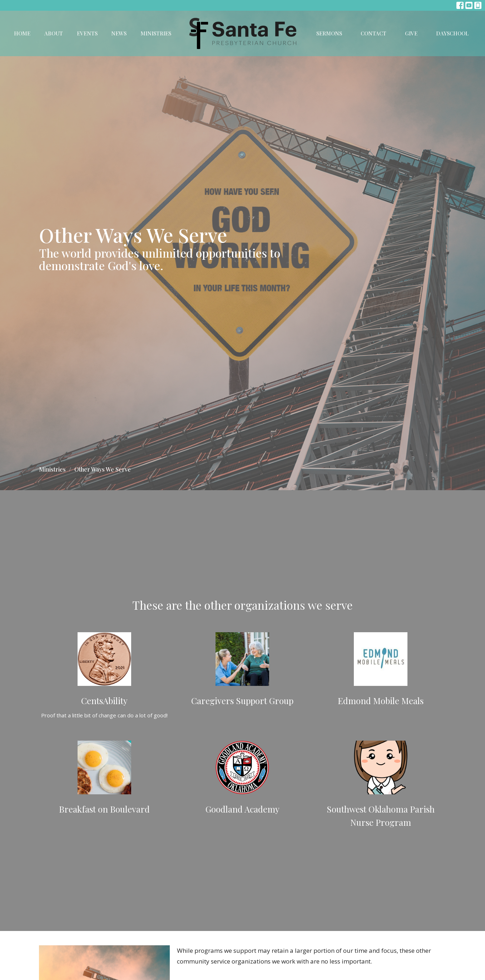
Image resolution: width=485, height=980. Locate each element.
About (54, 33)
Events (87, 33)
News (119, 33)
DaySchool (452, 33)
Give (411, 33)
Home (22, 33)
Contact (373, 33)
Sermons (329, 33)
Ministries (156, 33)
